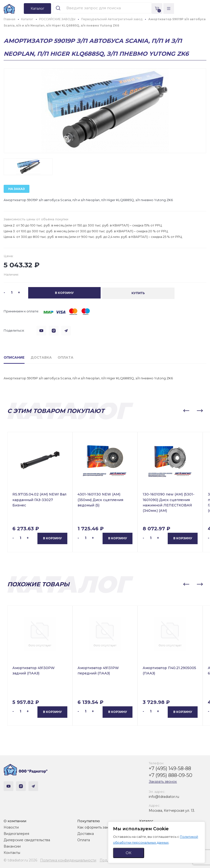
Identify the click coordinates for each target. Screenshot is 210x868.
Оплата (84, 840)
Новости (11, 827)
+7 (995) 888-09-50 (171, 775)
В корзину (52, 538)
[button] (186, 411)
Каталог (146, 821)
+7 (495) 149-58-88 (170, 768)
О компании (15, 821)
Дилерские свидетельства (27, 840)
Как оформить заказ (95, 827)
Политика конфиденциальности (68, 860)
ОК (129, 853)
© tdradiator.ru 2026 (20, 860)
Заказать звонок (163, 781)
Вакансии (12, 846)
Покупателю (89, 821)
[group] (105, 111)
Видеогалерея (16, 833)
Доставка (86, 833)
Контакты (12, 852)
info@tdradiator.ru (164, 796)
